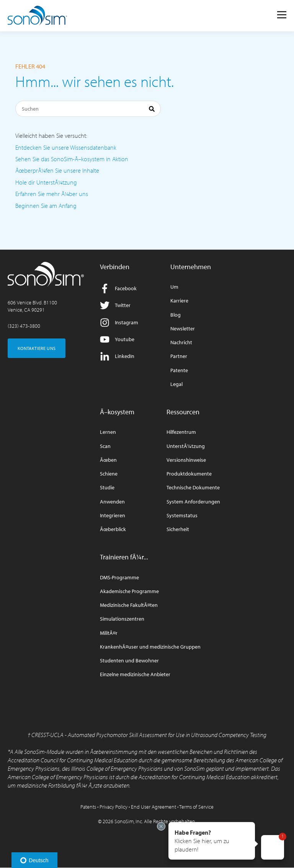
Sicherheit (178, 529)
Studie (107, 488)
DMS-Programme (119, 578)
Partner (179, 356)
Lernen (108, 432)
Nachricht (181, 342)
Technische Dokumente (193, 488)
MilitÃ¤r (109, 633)
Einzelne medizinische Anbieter (135, 674)
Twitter (115, 305)
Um (174, 287)
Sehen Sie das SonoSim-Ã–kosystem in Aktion (72, 159)
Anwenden (112, 502)
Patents (88, 807)
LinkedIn (117, 356)
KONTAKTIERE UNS (37, 348)
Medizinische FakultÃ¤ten (129, 605)
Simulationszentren (122, 619)
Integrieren (113, 516)
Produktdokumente (189, 474)
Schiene (109, 474)
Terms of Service (196, 807)
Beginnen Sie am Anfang (46, 206)
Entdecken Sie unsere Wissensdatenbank (66, 147)
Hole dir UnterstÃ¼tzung (46, 182)
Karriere (179, 301)
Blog (176, 315)
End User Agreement (154, 807)
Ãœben (108, 460)
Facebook (118, 289)
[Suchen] (88, 109)
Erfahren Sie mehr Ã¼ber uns (52, 194)
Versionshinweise (186, 460)
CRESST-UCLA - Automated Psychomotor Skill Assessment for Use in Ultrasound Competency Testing (149, 735)
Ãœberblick (113, 529)
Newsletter (183, 329)
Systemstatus (182, 516)
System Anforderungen (193, 502)
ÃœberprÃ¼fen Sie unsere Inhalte (57, 170)
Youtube (117, 339)
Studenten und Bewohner (129, 661)
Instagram (119, 323)
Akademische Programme (129, 591)
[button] (212, 841)
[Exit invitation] (161, 826)
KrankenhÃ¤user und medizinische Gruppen (150, 647)
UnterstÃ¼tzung (186, 446)
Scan (105, 446)
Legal (176, 384)
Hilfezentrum (181, 432)
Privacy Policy (114, 807)
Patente (179, 370)
